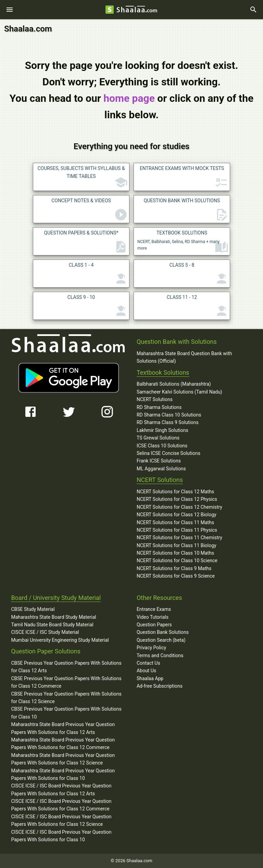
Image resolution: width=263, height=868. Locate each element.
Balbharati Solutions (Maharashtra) (174, 384)
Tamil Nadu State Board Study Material (52, 625)
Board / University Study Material (56, 598)
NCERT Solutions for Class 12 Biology (177, 515)
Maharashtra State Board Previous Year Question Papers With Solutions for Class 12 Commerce (63, 744)
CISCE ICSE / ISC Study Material (45, 632)
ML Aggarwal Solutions (161, 469)
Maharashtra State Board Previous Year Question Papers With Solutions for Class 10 (63, 774)
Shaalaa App (150, 678)
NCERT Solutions (155, 399)
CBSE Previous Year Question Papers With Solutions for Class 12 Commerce (66, 682)
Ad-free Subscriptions (160, 686)
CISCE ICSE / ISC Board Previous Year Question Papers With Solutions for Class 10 (61, 836)
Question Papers (154, 625)
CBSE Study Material (33, 609)
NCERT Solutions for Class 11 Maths (175, 522)
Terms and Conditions (160, 655)
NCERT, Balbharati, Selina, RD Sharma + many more (183, 242)
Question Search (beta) (161, 640)
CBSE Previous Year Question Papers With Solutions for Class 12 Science (66, 698)
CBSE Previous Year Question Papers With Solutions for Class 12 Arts (66, 667)
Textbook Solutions (163, 372)
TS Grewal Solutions (158, 438)
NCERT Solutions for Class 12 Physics (177, 499)
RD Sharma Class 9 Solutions (168, 422)
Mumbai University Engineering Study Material (60, 640)
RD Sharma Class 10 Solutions (169, 415)
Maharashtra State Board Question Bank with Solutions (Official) (184, 357)
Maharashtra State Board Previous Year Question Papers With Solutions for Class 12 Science (63, 759)
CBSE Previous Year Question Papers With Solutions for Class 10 (66, 713)
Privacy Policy (151, 648)
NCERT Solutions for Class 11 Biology (177, 545)
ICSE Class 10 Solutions (162, 446)
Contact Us (148, 663)
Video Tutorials (153, 617)
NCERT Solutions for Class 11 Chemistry (179, 538)
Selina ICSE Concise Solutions (168, 453)
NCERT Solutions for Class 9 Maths (174, 568)
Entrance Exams (154, 609)
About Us (146, 671)
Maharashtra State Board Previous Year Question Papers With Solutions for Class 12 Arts (63, 728)
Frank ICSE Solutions (159, 461)
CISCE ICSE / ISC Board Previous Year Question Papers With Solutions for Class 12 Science (61, 820)
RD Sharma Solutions (159, 407)
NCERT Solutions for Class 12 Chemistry (179, 507)
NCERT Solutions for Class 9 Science (176, 576)
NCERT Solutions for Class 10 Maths (175, 553)
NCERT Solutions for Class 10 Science (177, 560)
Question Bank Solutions (163, 632)
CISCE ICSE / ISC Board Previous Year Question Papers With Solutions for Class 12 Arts (61, 789)
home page (129, 98)
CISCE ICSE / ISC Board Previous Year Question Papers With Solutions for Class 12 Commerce (61, 805)
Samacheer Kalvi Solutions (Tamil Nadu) (179, 392)
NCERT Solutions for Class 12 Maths (175, 492)
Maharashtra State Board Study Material (53, 617)
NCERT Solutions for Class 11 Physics (177, 530)
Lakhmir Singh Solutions (162, 430)
